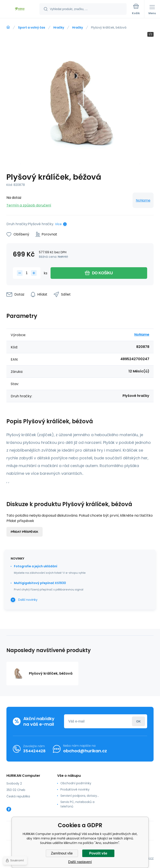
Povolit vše (98, 853)
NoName (143, 200)
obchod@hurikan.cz (85, 751)
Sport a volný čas (32, 27)
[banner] (20, 9)
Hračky (59, 27)
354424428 (34, 751)
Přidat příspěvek (25, 532)
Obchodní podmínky (76, 783)
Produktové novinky (75, 789)
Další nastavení (80, 862)
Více (58, 224)
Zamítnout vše (62, 853)
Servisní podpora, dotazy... (80, 796)
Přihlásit (138, 721)
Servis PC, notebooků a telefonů (77, 804)
